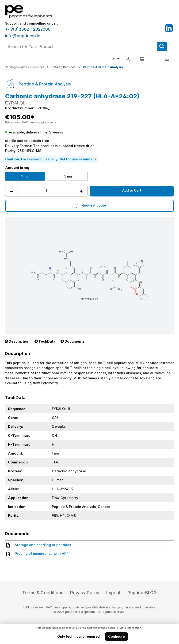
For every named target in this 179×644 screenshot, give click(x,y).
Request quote (90, 205)
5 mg (68, 176)
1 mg (25, 176)
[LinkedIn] (169, 28)
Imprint (113, 593)
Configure (116, 636)
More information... (131, 628)
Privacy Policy (85, 593)
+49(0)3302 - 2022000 (28, 29)
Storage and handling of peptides (39, 545)
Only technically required (78, 636)
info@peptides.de (23, 36)
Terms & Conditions (43, 593)
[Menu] (167, 59)
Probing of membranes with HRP (37, 554)
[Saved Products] (154, 59)
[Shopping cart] (142, 59)
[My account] (128, 59)
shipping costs (69, 607)
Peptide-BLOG (142, 593)
